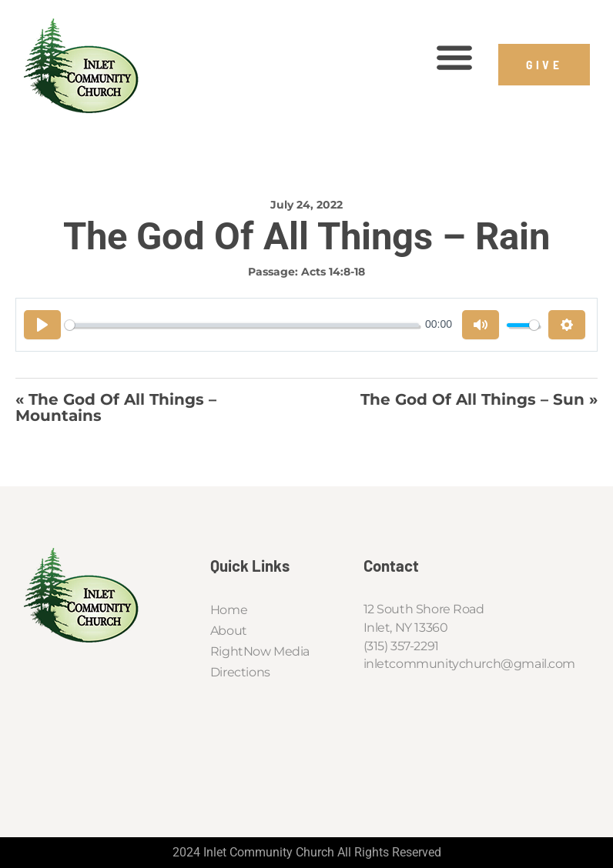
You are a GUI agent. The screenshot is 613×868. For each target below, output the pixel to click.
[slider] (242, 325)
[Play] (42, 325)
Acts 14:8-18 (333, 272)
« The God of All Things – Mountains (116, 407)
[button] (455, 57)
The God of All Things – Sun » (479, 400)
